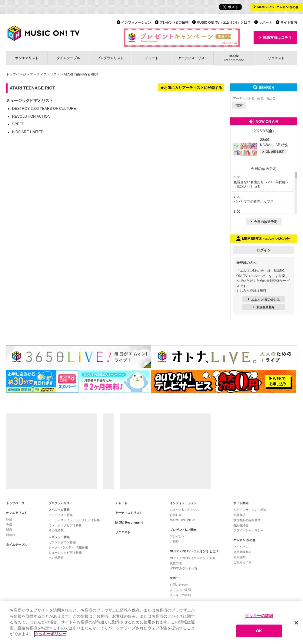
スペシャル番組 (59, 510)
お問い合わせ (179, 585)
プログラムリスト (110, 58)
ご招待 (174, 542)
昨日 (9, 519)
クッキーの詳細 (180, 595)
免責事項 (239, 515)
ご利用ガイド (242, 562)
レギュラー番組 (59, 537)
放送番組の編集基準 (247, 520)
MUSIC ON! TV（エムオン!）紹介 (193, 558)
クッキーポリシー (51, 637)
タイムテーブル (68, 58)
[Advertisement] (52, 451)
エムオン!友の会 (244, 540)
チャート (152, 58)
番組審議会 (241, 525)
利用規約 (239, 557)
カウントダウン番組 (62, 542)
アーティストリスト (193, 58)
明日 (9, 530)
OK (259, 633)
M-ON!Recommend (234, 58)
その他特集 (56, 530)
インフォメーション (136, 22)
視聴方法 (176, 563)
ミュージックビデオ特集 (65, 525)
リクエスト (276, 58)
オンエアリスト (27, 58)
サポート (265, 22)
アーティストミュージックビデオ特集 (74, 520)
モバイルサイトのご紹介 (250, 510)
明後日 (11, 535)
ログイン (264, 250)
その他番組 (56, 558)
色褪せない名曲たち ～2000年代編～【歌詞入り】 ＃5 (261, 182)
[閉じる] (296, 625)
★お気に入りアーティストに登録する (191, 88)
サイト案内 (289, 22)
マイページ (241, 547)
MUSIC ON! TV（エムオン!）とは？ (224, 22)
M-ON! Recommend (129, 523)
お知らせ (176, 515)
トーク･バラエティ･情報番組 (68, 547)
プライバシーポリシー (248, 530)
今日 (9, 525)
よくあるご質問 (180, 590)
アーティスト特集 (61, 515)
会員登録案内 (242, 552)
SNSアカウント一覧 (183, 568)
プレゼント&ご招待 (174, 22)
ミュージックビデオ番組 (65, 553)
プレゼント (177, 536)
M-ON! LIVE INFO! (182, 520)
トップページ (16, 74)
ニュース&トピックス (184, 510)
